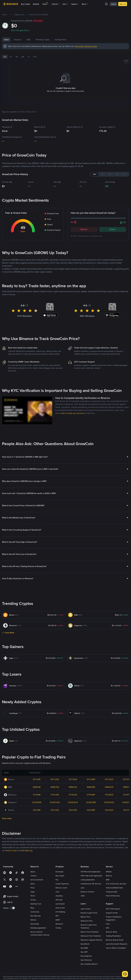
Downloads (35, 924)
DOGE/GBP (91, 802)
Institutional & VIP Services (91, 884)
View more (7, 818)
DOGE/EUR (73, 802)
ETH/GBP (91, 795)
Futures (56, 4)
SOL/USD (55, 810)
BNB (108, 880)
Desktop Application (38, 928)
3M (23, 57)
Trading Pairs (60, 40)
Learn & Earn (86, 909)
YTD (35, 57)
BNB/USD (55, 787)
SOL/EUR (73, 810)
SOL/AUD (109, 810)
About (33, 872)
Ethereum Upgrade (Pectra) (91, 940)
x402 (83, 896)
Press (33, 888)
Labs (83, 888)
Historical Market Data (114, 888)
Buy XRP (84, 952)
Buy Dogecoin (86, 956)
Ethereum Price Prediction (91, 936)
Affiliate (109, 872)
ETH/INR (37, 795)
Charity (58, 928)
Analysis (18, 40)
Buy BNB (84, 948)
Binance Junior (61, 888)
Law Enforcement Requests (117, 944)
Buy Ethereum (86, 960)
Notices (33, 920)
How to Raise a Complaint (116, 948)
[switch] (12, 908)
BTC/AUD (109, 779)
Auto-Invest (60, 908)
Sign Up (123, 4)
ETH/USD (55, 795)
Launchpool (60, 904)
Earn (65, 4)
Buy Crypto (26, 4)
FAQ (28, 40)
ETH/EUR (73, 795)
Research (59, 924)
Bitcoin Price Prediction (90, 932)
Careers (34, 876)
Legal (32, 892)
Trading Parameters (113, 936)
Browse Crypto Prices (89, 913)
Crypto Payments (62, 884)
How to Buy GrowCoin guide (86, 46)
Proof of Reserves (113, 896)
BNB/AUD (109, 787)
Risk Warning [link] (27, 851)
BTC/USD (55, 779)
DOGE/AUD (109, 802)
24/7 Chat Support (113, 909)
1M (17, 57)
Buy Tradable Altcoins (89, 964)
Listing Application (88, 880)
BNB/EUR (73, 787)
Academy (59, 896)
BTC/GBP (91, 779)
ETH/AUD (109, 795)
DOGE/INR (37, 802)
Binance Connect (87, 892)
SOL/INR (37, 810)
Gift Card (59, 900)
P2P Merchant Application (91, 872)
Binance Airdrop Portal (115, 940)
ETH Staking (60, 912)
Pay (57, 880)
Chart (6, 40)
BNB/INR (37, 787)
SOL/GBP (91, 810)
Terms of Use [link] (11, 851)
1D (5, 57)
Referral (109, 876)
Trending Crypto (42, 40)
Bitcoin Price (86, 917)
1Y (28, 57)
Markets (36, 4)
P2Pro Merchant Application (91, 876)
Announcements (37, 880)
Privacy (33, 900)
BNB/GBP (91, 787)
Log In (114, 4)
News (33, 884)
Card (57, 892)
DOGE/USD (55, 802)
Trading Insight (112, 892)
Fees (108, 924)
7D (11, 57)
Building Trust (36, 904)
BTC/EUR (73, 779)
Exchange (59, 872)
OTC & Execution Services (116, 884)
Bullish (113, 229)
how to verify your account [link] (73, 413)
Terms (33, 896)
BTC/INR (37, 779)
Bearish (84, 229)
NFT (57, 916)
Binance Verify (111, 932)
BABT (58, 920)
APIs (108, 928)
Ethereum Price (87, 921)
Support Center (112, 913)
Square (75, 4)
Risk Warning (35, 916)
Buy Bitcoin (85, 944)
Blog (32, 908)
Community (35, 912)
